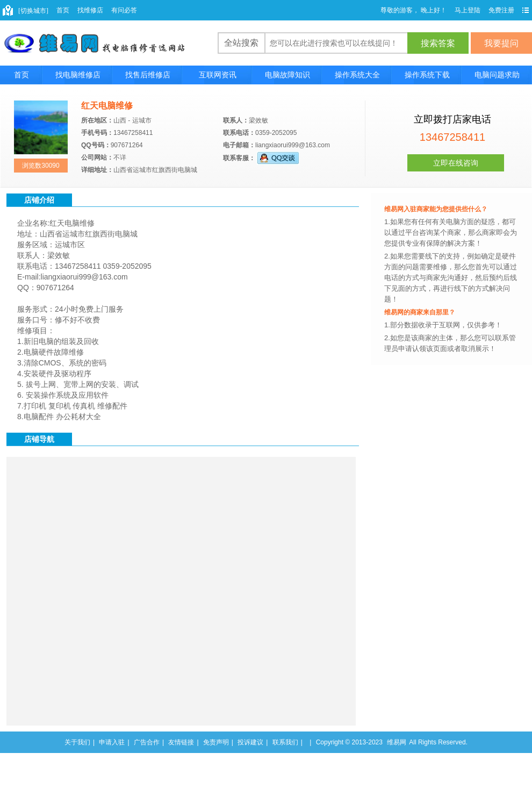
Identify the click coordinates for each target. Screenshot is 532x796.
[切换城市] (33, 11)
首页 (63, 10)
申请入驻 (112, 742)
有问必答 (124, 10)
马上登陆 (468, 10)
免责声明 (216, 742)
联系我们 (285, 742)
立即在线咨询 (456, 163)
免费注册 (501, 10)
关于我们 (77, 742)
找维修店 (90, 10)
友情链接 (181, 742)
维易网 (397, 742)
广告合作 (147, 742)
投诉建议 (250, 742)
